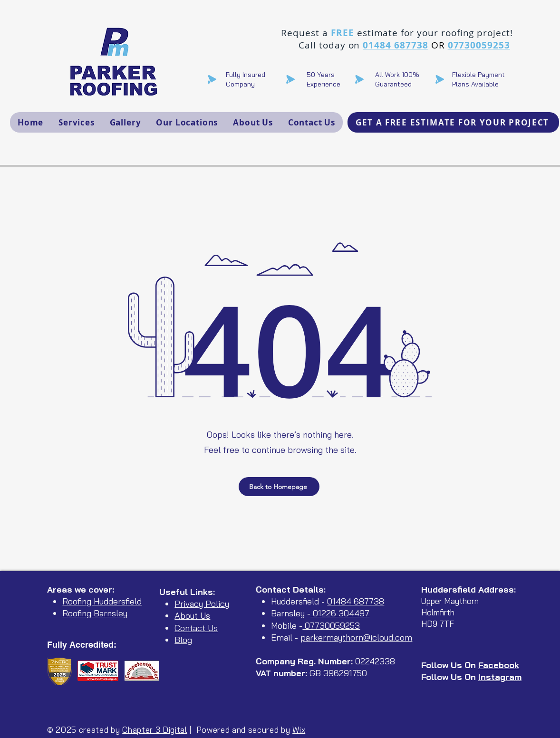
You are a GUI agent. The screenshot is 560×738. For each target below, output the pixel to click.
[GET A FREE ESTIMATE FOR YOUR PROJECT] (453, 122)
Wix (299, 730)
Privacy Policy (202, 604)
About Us (192, 616)
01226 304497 (340, 613)
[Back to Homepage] (279, 487)
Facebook (499, 665)
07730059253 (479, 45)
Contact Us (196, 628)
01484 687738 (395, 45)
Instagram (500, 677)
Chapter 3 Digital (155, 730)
